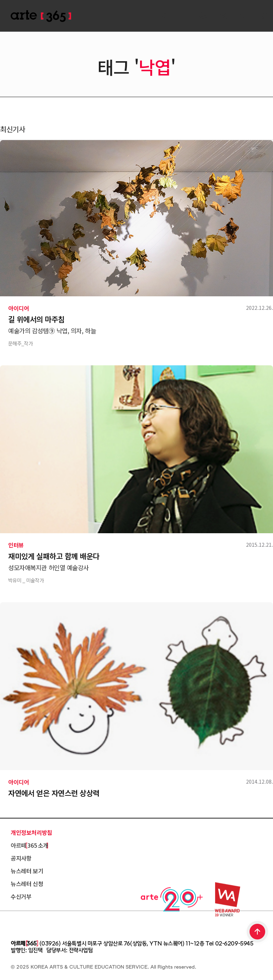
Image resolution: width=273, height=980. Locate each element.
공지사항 (21, 858)
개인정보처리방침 (31, 832)
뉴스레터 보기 (27, 871)
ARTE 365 (41, 16)
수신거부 (21, 896)
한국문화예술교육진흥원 (43, 924)
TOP (258, 932)
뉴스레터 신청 (27, 884)
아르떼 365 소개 (30, 845)
